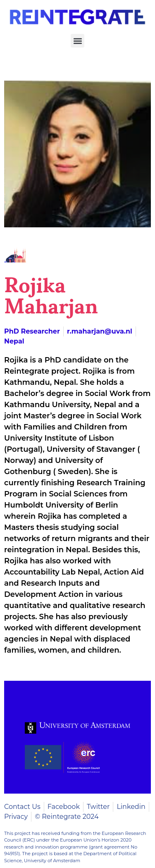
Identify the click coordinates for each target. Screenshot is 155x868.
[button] (77, 41)
